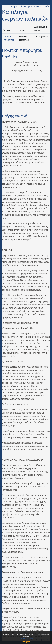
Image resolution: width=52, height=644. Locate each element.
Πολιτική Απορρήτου (22, 50)
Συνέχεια (26, 642)
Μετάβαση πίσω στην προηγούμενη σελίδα (30, 6)
